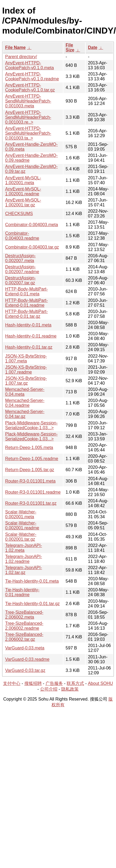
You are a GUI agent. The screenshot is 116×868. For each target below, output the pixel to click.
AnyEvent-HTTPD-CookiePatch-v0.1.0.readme (32, 76)
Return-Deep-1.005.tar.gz (30, 470)
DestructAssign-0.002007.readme (22, 269)
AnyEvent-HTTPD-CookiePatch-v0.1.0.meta (30, 65)
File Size (70, 47)
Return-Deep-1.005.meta (29, 448)
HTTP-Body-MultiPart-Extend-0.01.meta (26, 291)
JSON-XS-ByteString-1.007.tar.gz (26, 381)
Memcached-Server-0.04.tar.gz (25, 414)
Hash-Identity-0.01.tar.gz (29, 347)
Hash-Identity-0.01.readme (31, 336)
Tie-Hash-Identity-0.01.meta (32, 581)
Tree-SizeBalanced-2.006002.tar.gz (24, 637)
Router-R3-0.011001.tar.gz (31, 503)
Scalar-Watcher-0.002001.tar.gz (21, 537)
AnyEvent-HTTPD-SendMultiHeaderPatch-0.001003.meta (28, 101)
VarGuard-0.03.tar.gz (25, 670)
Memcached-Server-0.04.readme (25, 403)
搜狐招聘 (33, 683)
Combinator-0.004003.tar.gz (32, 247)
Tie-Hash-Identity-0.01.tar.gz (32, 604)
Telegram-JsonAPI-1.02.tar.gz (24, 570)
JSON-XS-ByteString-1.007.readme (26, 370)
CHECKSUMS (19, 214)
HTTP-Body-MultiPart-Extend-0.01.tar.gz (26, 314)
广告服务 (54, 683)
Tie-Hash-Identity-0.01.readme (22, 592)
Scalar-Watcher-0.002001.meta (21, 514)
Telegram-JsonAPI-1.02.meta (24, 548)
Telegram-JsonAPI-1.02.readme (24, 559)
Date (93, 47)
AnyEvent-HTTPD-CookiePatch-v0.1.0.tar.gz (30, 88)
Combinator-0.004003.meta (32, 225)
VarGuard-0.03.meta (25, 648)
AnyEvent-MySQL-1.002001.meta (23, 180)
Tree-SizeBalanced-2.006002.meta (24, 615)
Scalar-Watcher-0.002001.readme (22, 525)
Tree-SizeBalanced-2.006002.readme (24, 626)
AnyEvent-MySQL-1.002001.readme (23, 191)
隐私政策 (70, 689)
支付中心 (12, 683)
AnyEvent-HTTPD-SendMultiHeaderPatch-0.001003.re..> (28, 117)
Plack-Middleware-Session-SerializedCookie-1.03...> (31, 425)
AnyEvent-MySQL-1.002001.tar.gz (23, 202)
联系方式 (75, 683)
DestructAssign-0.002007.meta (20, 258)
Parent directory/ (21, 57)
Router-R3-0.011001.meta (30, 481)
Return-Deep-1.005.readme (32, 459)
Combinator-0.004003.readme (22, 236)
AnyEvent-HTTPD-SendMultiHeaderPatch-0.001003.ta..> (28, 133)
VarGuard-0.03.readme (27, 659)
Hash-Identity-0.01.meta (28, 325)
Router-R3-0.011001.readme (33, 492)
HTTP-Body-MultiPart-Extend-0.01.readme (26, 303)
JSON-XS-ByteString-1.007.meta (26, 359)
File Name (15, 47)
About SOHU (100, 683)
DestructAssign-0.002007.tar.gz (20, 280)
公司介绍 (49, 689)
